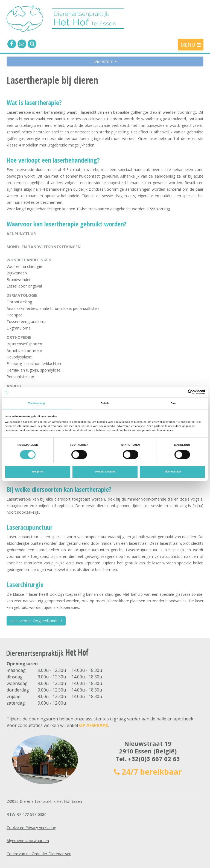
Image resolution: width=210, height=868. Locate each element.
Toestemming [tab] (37, 403)
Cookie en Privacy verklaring (31, 827)
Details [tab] (105, 403)
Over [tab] (174, 403)
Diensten (105, 61)
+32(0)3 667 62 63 (154, 759)
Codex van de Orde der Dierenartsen (39, 854)
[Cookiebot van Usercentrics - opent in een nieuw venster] (181, 392)
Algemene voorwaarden (28, 841)
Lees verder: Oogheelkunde (36, 621)
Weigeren (38, 472)
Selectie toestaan (105, 472)
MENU (191, 45)
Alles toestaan (172, 472)
